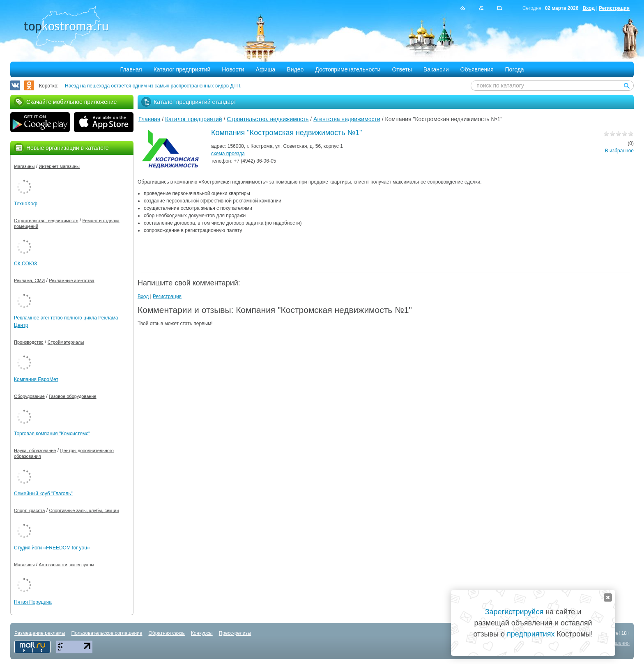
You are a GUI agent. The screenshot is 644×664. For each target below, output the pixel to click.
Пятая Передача (33, 602)
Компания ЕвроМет (36, 379)
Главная (131, 69)
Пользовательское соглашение (107, 633)
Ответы (402, 69)
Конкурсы (202, 633)
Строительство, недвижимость (268, 119)
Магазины (24, 166)
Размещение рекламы (40, 633)
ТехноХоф (26, 204)
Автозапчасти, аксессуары (66, 565)
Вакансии (436, 69)
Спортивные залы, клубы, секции (84, 510)
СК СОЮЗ (25, 264)
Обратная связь (166, 633)
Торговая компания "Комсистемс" (52, 434)
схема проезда (228, 154)
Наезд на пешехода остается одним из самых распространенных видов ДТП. (153, 86)
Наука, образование (35, 450)
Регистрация (614, 8)
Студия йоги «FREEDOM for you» (52, 548)
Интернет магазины (59, 166)
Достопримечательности (348, 69)
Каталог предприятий (182, 69)
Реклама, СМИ (29, 280)
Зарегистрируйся (514, 612)
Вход (589, 8)
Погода (515, 69)
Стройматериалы (66, 342)
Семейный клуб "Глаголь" (43, 494)
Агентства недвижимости (347, 119)
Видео (295, 69)
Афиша (266, 69)
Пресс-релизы (235, 633)
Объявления (477, 69)
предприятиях (531, 634)
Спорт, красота (29, 510)
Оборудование (29, 396)
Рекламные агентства (72, 280)
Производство (29, 342)
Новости (233, 69)
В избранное (619, 151)
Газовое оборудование (73, 396)
